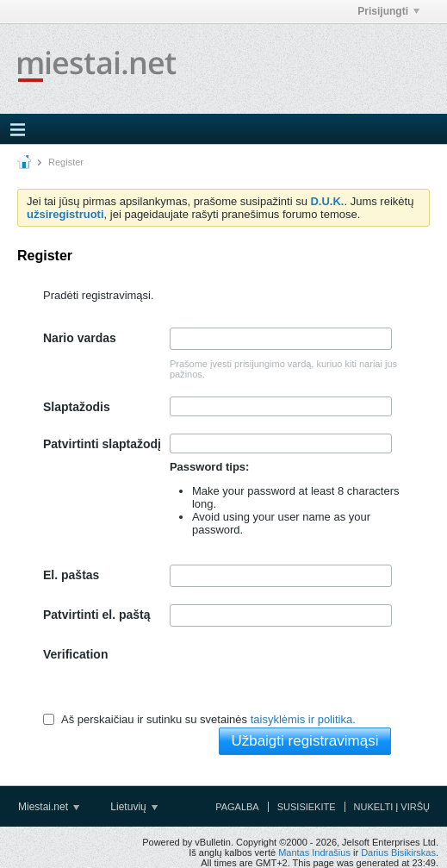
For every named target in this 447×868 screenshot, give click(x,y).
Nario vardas (80, 338)
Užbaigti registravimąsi (304, 741)
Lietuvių (134, 807)
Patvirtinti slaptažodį (102, 444)
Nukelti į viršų (392, 807)
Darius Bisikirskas (398, 852)
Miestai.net (49, 807)
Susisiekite (307, 807)
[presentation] (301, 678)
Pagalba (237, 807)
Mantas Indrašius (314, 852)
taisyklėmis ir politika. (303, 719)
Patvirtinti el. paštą (96, 615)
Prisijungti (388, 11)
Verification (75, 654)
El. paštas (71, 575)
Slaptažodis (77, 407)
